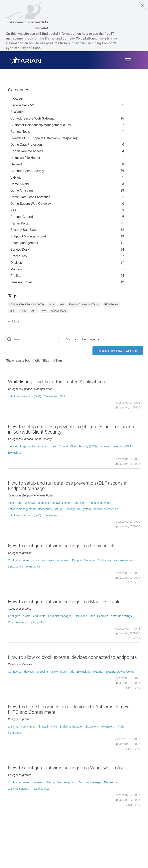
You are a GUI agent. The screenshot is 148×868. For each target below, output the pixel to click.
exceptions (108, 727)
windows (30, 503)
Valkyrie (16, 177)
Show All (16, 99)
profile (35, 560)
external (98, 672)
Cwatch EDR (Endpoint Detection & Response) (44, 138)
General (16, 164)
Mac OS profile (99, 616)
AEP (34, 311)
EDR (23, 311)
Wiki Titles (42, 360)
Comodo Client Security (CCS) (78, 446)
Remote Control (22, 217)
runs (53, 446)
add (72, 672)
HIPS (54, 727)
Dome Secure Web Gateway (31, 204)
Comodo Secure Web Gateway (32, 118)
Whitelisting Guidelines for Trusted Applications (57, 382)
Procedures (19, 256)
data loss (79, 503)
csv (44, 311)
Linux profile (16, 566)
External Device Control (121, 672)
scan (45, 446)
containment (29, 727)
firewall (44, 727)
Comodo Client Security (27, 171)
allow (55, 672)
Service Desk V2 (22, 105)
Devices (16, 263)
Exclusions (50, 396)
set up (58, 509)
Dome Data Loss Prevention (30, 197)
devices (13, 446)
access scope (59, 311)
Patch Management (24, 243)
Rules (121, 727)
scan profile (33, 566)
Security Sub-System (25, 230)
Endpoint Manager (99, 503)
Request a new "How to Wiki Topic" (118, 351)
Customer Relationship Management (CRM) (41, 125)
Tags (59, 360)
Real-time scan (41, 789)
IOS (13, 210)
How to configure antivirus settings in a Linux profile (62, 546)
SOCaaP (17, 112)
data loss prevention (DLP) (25, 396)
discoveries (45, 509)
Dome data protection (26, 145)
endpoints (44, 503)
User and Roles (21, 282)
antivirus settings (124, 560)
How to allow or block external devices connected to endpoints (72, 657)
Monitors (16, 269)
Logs (23, 446)
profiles (16, 276)
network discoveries (106, 509)
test (62, 304)
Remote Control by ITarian (84, 304)
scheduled (63, 560)
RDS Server (111, 304)
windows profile (41, 782)
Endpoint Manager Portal (28, 236)
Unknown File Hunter (25, 158)
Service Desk (20, 250)
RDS (13, 311)
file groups (14, 733)
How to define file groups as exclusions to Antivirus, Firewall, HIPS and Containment (70, 709)
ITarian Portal (20, 223)
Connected (15, 672)
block (64, 672)
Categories (19, 90)
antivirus (34, 446)
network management (21, 509)
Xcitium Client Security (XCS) (27, 304)
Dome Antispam (22, 190)
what (52, 304)
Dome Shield (20, 184)
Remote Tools (20, 132)
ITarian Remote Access (27, 151)
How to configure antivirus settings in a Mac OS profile (64, 602)
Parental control (18, 622)
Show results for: (18, 360)
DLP (63, 396)
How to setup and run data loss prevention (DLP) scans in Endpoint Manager (68, 486)
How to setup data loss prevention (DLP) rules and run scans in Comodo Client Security (71, 429)
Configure (14, 560)
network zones (62, 503)
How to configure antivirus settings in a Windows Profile (66, 768)
